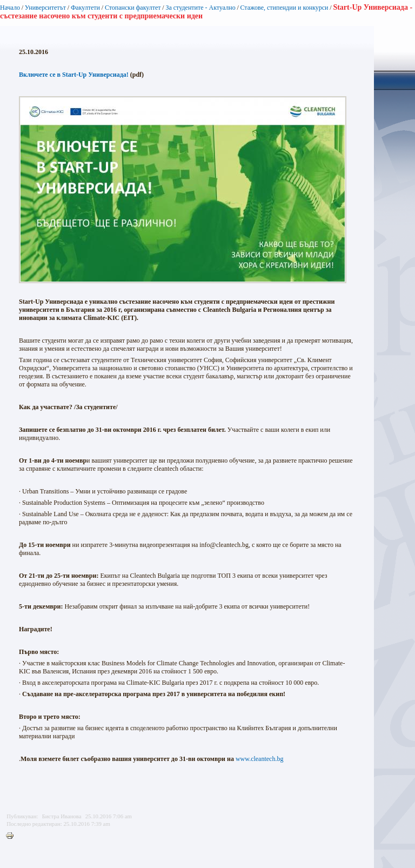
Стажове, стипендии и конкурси (284, 8)
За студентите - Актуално (200, 8)
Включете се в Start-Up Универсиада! (74, 75)
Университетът (45, 8)
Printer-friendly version (12, 836)
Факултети (85, 8)
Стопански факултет (133, 8)
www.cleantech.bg (260, 759)
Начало (10, 8)
